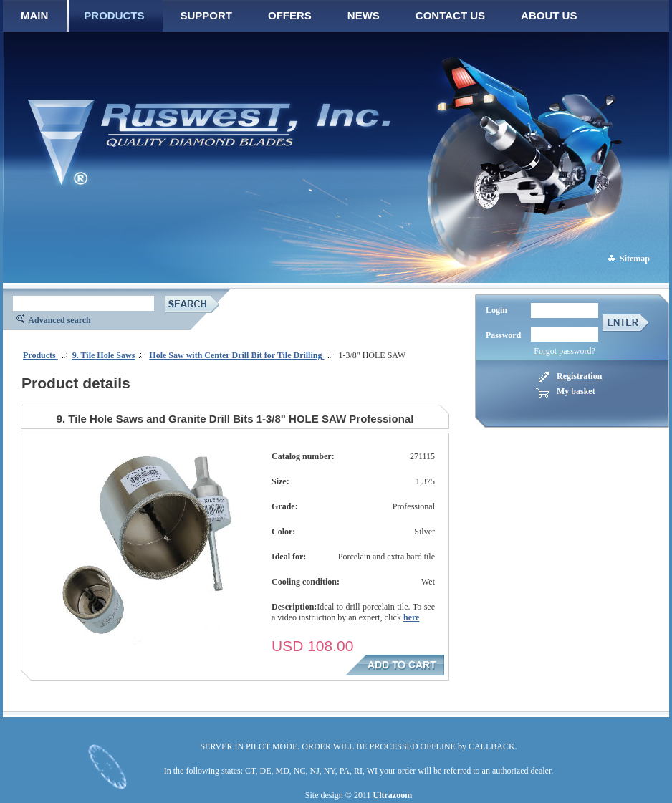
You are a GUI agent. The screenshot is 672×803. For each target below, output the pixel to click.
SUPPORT (207, 15)
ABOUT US (549, 15)
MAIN (34, 15)
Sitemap (635, 259)
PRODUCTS (114, 15)
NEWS (364, 15)
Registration (579, 376)
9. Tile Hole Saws (104, 355)
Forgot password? (564, 351)
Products (40, 355)
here (411, 617)
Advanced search (59, 320)
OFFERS (290, 15)
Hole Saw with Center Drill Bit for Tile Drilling (236, 355)
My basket (576, 391)
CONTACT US (450, 15)
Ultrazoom (393, 795)
